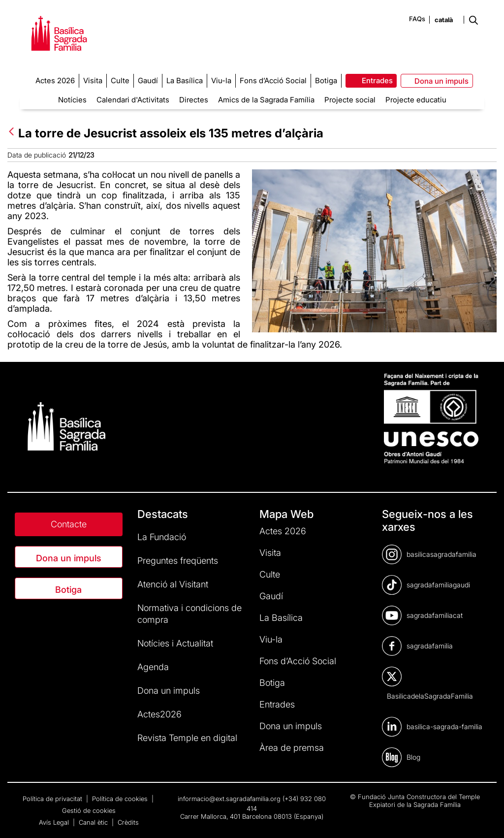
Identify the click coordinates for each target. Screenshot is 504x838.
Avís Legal (55, 822)
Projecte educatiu (416, 100)
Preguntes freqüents (178, 561)
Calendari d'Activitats (133, 100)
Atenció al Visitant (173, 584)
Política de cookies (121, 799)
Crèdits (128, 822)
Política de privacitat (53, 799)
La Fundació (162, 537)
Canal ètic (94, 822)
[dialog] (486, 818)
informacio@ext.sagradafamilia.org (229, 799)
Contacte (69, 524)
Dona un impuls (69, 558)
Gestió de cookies (89, 810)
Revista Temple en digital (187, 738)
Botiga (68, 590)
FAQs (417, 19)
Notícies (72, 100)
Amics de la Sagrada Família (266, 100)
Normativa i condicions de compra (189, 614)
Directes (194, 100)
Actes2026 (159, 714)
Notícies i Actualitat (175, 643)
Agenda (153, 667)
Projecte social (350, 100)
